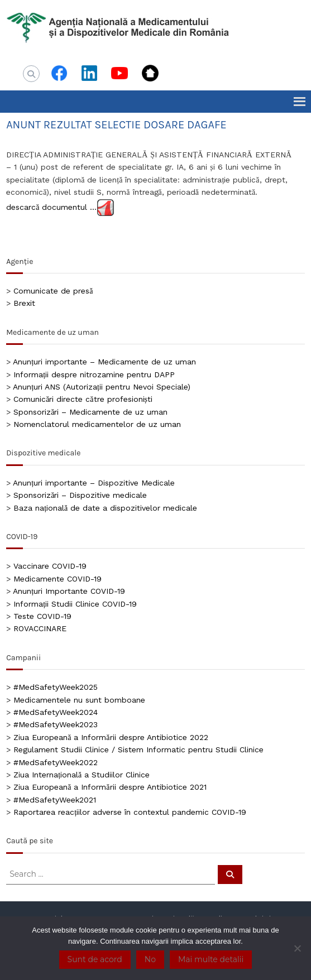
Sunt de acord (95, 959)
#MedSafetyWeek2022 (56, 762)
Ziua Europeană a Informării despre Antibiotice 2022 (111, 737)
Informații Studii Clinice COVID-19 (75, 604)
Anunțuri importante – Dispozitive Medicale (94, 483)
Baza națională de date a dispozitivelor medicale (105, 508)
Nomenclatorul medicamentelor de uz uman (97, 424)
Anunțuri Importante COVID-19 (69, 591)
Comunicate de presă (53, 291)
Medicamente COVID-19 (58, 579)
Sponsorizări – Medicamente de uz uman (90, 412)
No (150, 959)
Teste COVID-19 (42, 616)
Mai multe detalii (211, 959)
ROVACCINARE (40, 628)
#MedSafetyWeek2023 (56, 724)
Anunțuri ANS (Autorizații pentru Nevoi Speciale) (102, 387)
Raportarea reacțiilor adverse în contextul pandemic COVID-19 (130, 812)
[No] (297, 948)
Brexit (24, 303)
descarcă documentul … (51, 206)
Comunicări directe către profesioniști (83, 399)
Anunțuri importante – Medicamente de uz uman (104, 362)
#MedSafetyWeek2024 (56, 712)
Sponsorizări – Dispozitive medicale (80, 495)
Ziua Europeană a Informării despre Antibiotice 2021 (110, 787)
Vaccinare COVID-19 (50, 566)
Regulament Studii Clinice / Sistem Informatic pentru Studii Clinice (138, 750)
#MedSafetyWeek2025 (56, 687)
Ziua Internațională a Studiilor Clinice (82, 775)
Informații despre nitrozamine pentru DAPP (94, 374)
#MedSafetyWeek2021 (55, 800)
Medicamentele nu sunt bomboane (79, 700)
